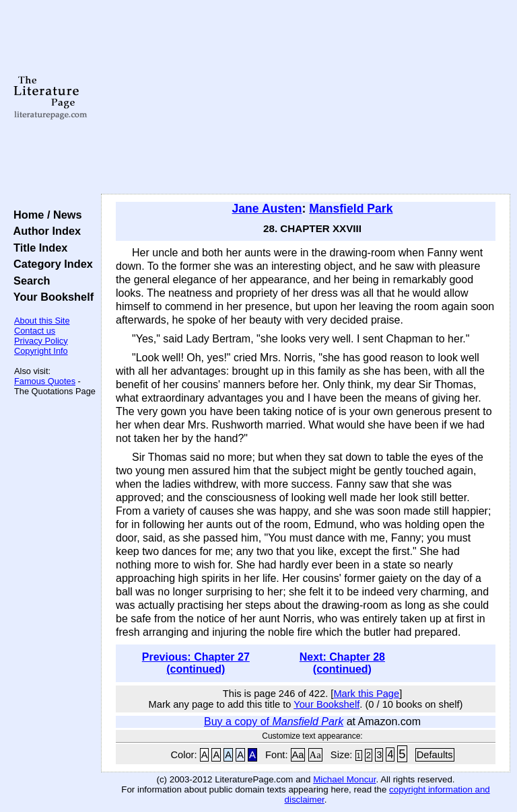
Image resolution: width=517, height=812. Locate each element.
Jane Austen (267, 209)
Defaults (435, 755)
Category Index (50, 264)
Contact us (35, 331)
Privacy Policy (41, 341)
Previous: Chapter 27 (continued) (196, 663)
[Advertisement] (306, 98)
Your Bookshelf (50, 297)
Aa (298, 755)
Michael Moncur (344, 779)
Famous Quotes (45, 381)
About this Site (42, 321)
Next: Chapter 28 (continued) (342, 663)
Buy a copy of (274, 722)
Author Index (44, 231)
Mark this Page (366, 694)
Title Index (37, 248)
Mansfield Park (351, 209)
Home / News (45, 215)
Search (29, 281)
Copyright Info (41, 351)
